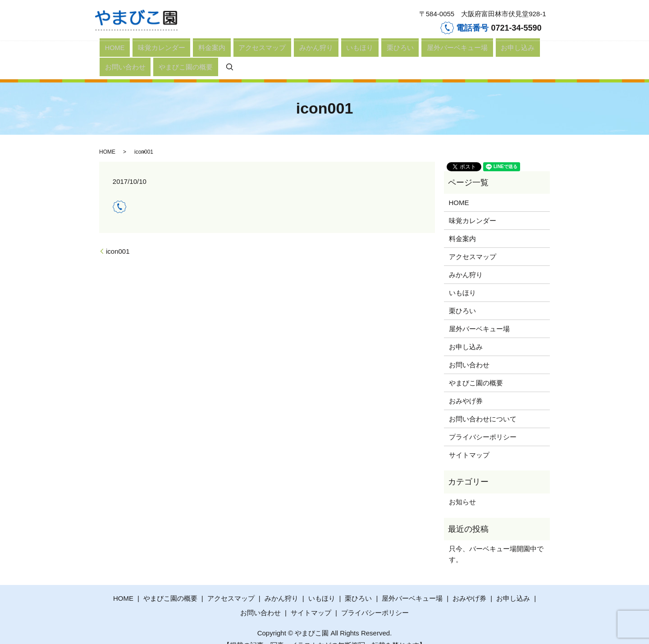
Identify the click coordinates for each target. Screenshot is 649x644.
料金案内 (175, 53)
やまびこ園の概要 (466, 53)
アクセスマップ (210, 53)
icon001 (118, 237)
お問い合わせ (423, 53)
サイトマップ (469, 441)
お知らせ (462, 488)
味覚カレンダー (140, 53)
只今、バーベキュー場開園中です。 (496, 540)
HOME (108, 53)
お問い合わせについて (483, 405)
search (502, 53)
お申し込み (388, 53)
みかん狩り (248, 53)
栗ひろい (303, 53)
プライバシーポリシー (483, 423)
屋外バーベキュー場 (344, 53)
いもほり (277, 53)
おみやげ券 (466, 387)
